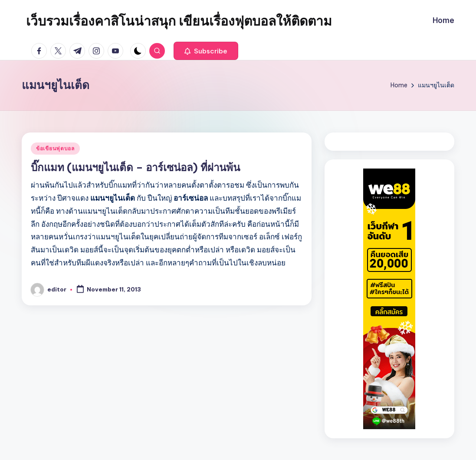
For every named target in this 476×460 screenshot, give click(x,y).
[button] (206, 51)
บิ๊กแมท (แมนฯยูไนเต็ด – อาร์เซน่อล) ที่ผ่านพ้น (135, 167)
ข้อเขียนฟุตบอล (55, 148)
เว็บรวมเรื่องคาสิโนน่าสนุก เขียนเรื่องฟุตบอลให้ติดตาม (179, 21)
